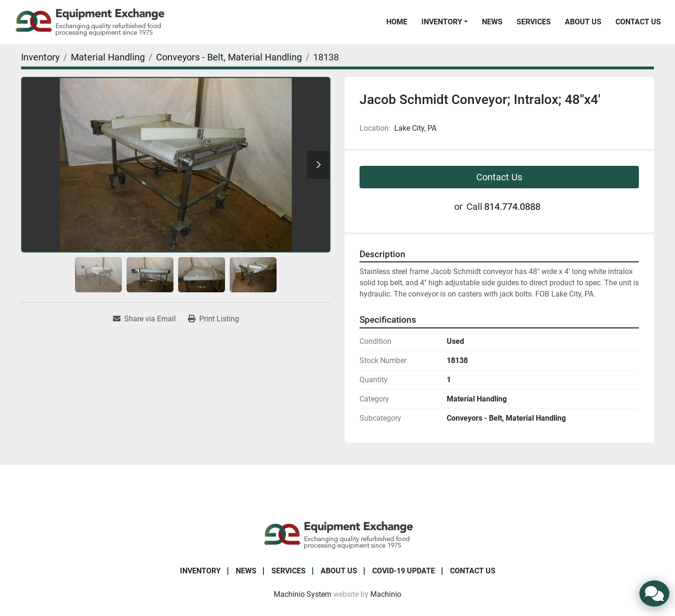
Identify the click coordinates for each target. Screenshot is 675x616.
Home (397, 22)
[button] (445, 22)
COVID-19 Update (404, 571)
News (492, 22)
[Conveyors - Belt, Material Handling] (229, 57)
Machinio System (303, 594)
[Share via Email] (144, 319)
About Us (583, 22)
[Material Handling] (108, 57)
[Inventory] (40, 57)
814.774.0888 (512, 207)
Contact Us (638, 22)
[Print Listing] (214, 319)
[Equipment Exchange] (338, 534)
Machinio (386, 594)
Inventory (442, 22)
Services (534, 22)
